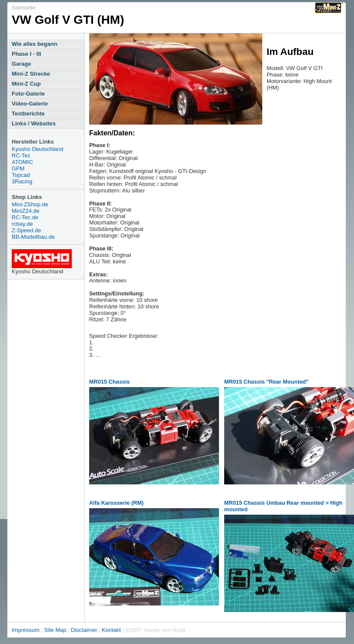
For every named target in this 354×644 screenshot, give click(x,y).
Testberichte (28, 114)
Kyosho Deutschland (37, 149)
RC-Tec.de (25, 217)
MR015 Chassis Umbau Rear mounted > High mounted (283, 506)
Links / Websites (34, 123)
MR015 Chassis (109, 382)
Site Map (55, 630)
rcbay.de (22, 224)
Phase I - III (26, 54)
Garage (21, 64)
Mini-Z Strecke (31, 74)
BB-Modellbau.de (33, 237)
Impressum (26, 630)
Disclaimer (84, 630)
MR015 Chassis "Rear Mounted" (266, 382)
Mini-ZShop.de (30, 204)
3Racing (22, 181)
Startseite (24, 8)
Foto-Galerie (28, 94)
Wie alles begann (34, 44)
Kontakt (111, 630)
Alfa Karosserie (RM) (116, 503)
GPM (18, 168)
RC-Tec (21, 155)
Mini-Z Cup (26, 84)
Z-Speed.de (26, 230)
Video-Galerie (30, 104)
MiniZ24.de (26, 211)
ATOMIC (22, 162)
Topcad (21, 175)
